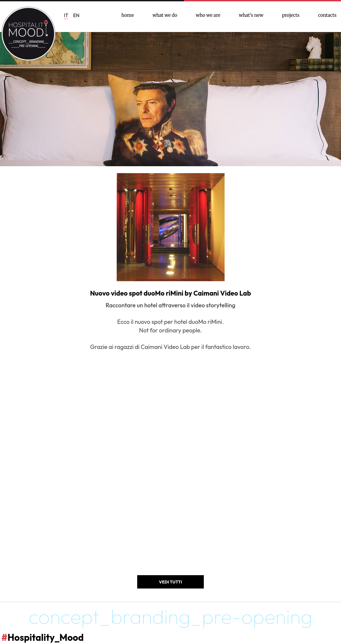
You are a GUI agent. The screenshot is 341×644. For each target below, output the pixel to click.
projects (291, 15)
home (128, 15)
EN (76, 15)
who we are (208, 15)
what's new (251, 15)
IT (66, 15)
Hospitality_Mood (42, 637)
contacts (327, 15)
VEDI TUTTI (171, 582)
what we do (165, 15)
